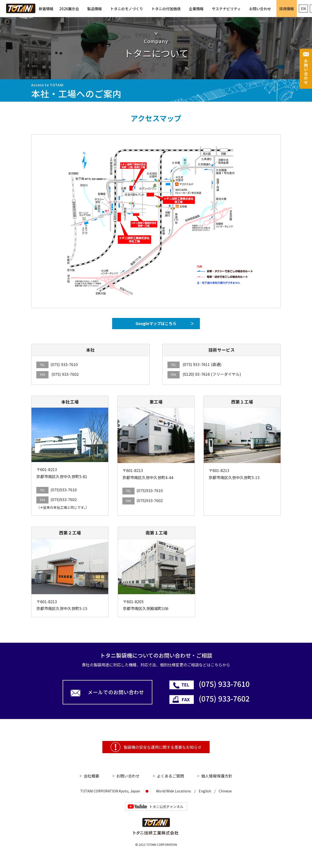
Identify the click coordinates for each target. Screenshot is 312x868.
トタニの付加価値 (166, 9)
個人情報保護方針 (217, 776)
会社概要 (91, 776)
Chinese (225, 791)
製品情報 (95, 9)
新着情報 (46, 9)
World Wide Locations (174, 791)
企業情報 (196, 9)
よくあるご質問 (170, 776)
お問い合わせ (260, 9)
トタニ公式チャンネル (166, 807)
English (205, 791)
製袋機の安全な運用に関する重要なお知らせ (163, 747)
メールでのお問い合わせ (116, 692)
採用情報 (287, 9)
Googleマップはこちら (156, 323)
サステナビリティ (226, 9)
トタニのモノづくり (127, 9)
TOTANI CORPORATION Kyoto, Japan (110, 791)
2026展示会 (69, 9)
